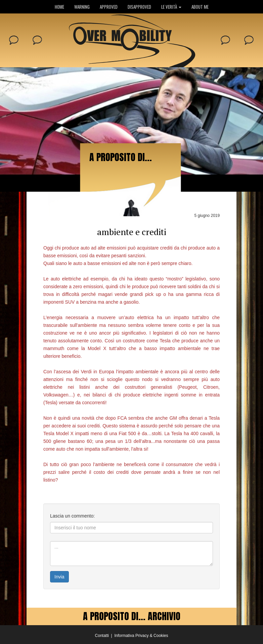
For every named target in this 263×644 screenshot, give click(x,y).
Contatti (102, 636)
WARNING (82, 7)
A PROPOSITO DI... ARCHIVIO (132, 616)
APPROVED (109, 7)
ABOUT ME (200, 7)
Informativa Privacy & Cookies (141, 636)
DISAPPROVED (139, 7)
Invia (59, 577)
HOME (59, 7)
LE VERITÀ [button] (171, 7)
